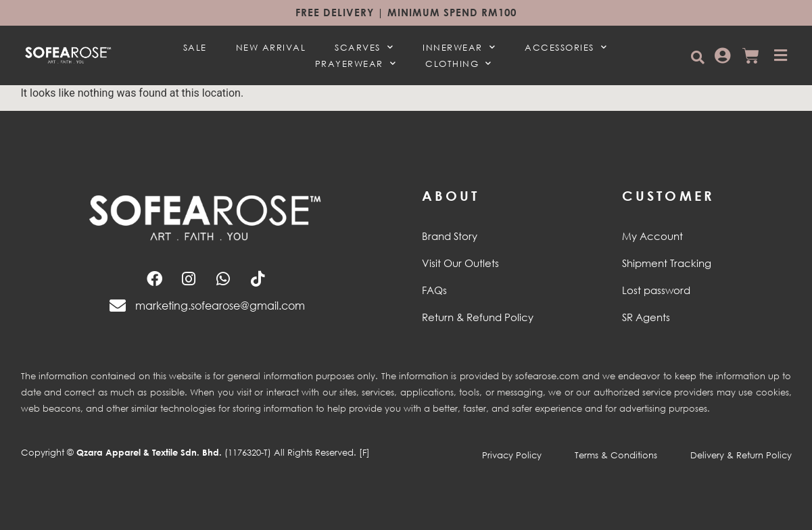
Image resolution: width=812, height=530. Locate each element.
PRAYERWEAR (356, 64)
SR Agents (646, 317)
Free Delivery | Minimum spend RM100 (406, 12)
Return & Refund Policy (478, 317)
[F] (364, 452)
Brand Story (450, 236)
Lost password (656, 290)
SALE (195, 47)
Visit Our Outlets (460, 263)
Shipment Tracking (667, 263)
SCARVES (364, 47)
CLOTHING (459, 64)
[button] (697, 57)
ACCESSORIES (566, 47)
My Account (652, 236)
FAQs (434, 290)
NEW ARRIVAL (271, 47)
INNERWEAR (459, 47)
